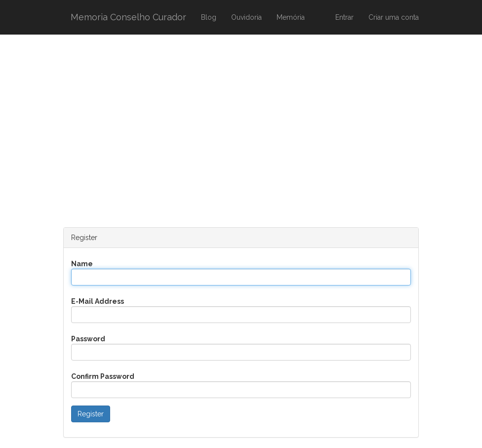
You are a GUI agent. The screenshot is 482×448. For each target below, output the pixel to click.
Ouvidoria (246, 17)
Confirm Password (103, 376)
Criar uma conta (394, 17)
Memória (291, 17)
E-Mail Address (98, 301)
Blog (209, 17)
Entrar (344, 17)
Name (82, 264)
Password (88, 339)
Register (91, 414)
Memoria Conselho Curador (128, 17)
